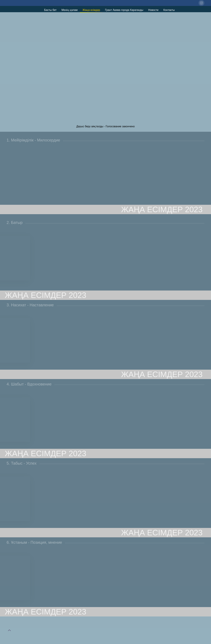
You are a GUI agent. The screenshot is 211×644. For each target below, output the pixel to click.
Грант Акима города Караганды (124, 10)
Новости (153, 10)
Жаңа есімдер (91, 10)
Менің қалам (69, 10)
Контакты (169, 10)
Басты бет (50, 10)
